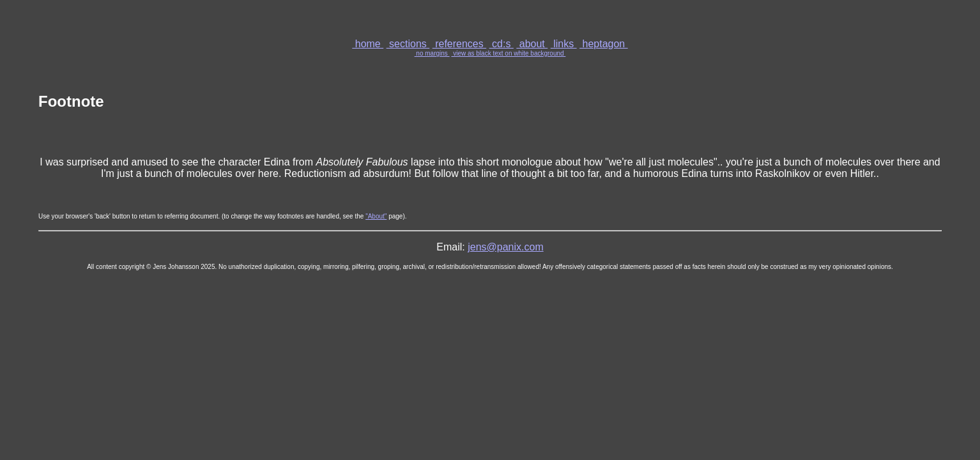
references (459, 44)
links (564, 44)
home (368, 44)
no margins (432, 53)
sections (408, 44)
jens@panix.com (506, 247)
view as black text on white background (508, 53)
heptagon (604, 44)
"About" (376, 216)
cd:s (501, 44)
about (532, 44)
